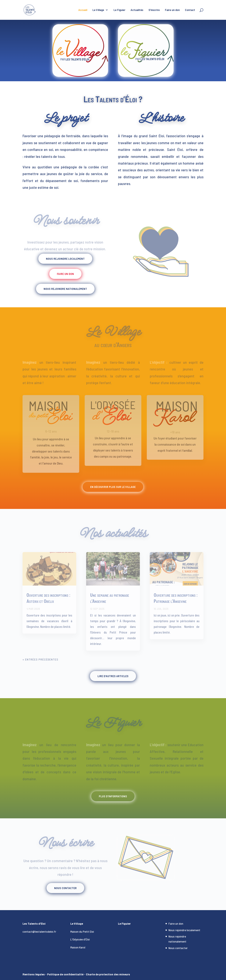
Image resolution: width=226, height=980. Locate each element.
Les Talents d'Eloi (34, 923)
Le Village (98, 10)
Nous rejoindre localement (65, 259)
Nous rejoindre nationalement (65, 289)
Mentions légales (34, 974)
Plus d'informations (113, 796)
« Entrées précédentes (40, 659)
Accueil (83, 10)
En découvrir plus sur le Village (113, 487)
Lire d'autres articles (113, 676)
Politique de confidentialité (65, 974)
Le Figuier (119, 10)
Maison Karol (78, 947)
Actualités (137, 10)
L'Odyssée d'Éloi (80, 939)
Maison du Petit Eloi (82, 931)
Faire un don (172, 10)
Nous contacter (65, 888)
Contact (190, 10)
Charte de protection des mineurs (108, 974)
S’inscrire (154, 10)
